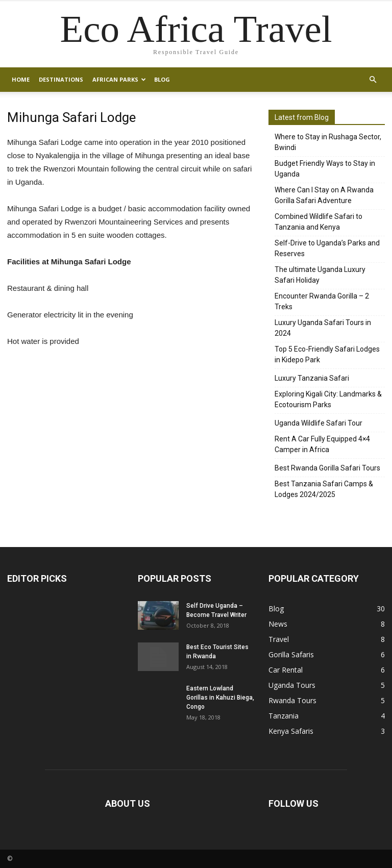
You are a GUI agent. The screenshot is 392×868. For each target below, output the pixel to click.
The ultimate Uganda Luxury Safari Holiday (320, 275)
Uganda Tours (292, 685)
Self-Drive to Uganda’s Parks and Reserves (327, 248)
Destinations (61, 79)
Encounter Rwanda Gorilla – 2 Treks (322, 301)
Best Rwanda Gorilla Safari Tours (327, 468)
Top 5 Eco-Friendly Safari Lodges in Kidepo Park (327, 354)
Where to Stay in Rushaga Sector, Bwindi (328, 142)
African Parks (119, 79)
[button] (373, 80)
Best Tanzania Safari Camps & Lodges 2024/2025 (324, 489)
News (278, 624)
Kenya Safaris (291, 731)
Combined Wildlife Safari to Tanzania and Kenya (318, 222)
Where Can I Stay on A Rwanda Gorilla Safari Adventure (324, 195)
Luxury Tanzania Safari (312, 378)
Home (21, 79)
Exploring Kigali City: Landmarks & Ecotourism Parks (328, 399)
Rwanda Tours (292, 700)
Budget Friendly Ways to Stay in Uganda (325, 169)
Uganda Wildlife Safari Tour (318, 423)
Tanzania (284, 716)
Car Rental (286, 670)
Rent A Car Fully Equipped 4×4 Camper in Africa (322, 444)
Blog (162, 79)
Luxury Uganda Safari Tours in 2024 (323, 328)
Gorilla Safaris (291, 654)
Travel (279, 639)
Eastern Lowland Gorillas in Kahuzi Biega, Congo (220, 698)
